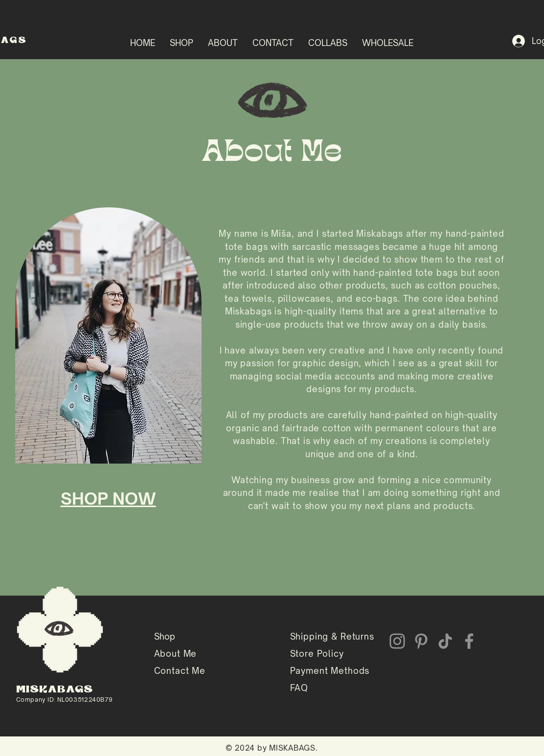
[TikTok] (445, 641)
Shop (165, 636)
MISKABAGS (55, 690)
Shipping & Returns (332, 636)
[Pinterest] (421, 641)
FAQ (299, 688)
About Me (176, 654)
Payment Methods (330, 671)
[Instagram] (397, 641)
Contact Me (180, 671)
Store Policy (317, 654)
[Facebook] (469, 641)
